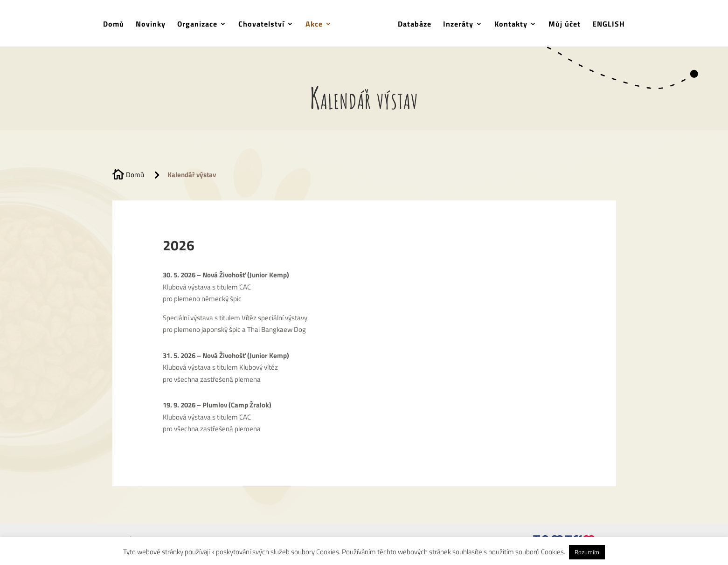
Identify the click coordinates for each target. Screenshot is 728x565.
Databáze (411, 24)
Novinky (154, 24)
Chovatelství (265, 24)
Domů (117, 24)
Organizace (201, 24)
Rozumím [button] (587, 552)
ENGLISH (605, 24)
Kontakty (508, 24)
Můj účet (561, 24)
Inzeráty (455, 24)
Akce (317, 24)
